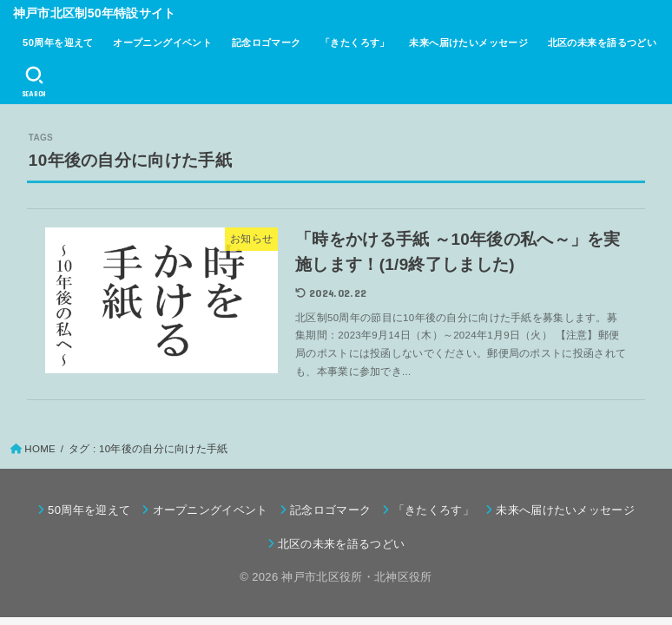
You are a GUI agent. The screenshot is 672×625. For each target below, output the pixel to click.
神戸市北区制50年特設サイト (95, 13)
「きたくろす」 (355, 43)
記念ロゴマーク (267, 43)
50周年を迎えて (58, 43)
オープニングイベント (162, 43)
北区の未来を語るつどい (603, 43)
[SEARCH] (34, 82)
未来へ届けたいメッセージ (468, 43)
